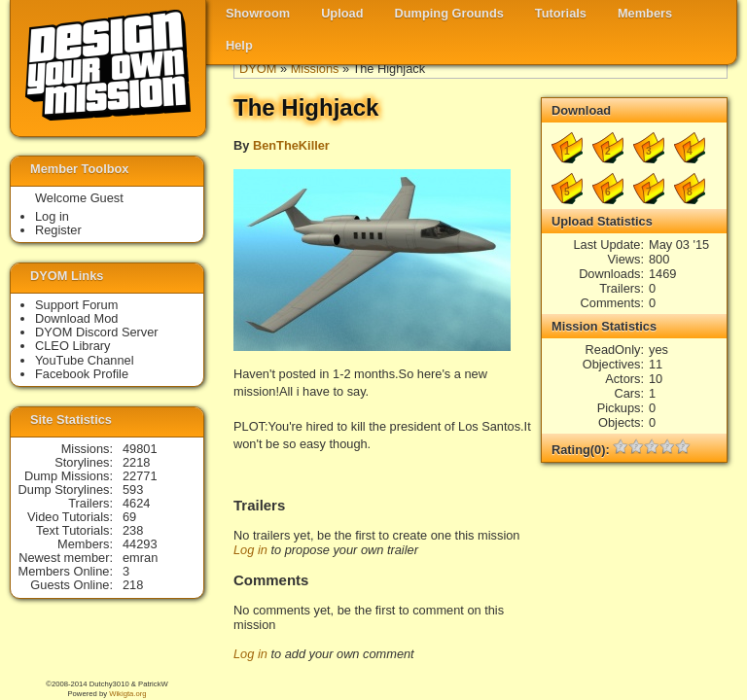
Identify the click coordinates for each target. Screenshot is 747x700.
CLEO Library (73, 346)
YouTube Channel (85, 360)
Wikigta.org (127, 694)
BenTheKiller (291, 145)
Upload (342, 13)
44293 (140, 544)
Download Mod (76, 318)
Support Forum (76, 305)
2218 (136, 462)
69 (129, 517)
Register (58, 230)
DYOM (258, 69)
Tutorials (561, 13)
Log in (250, 550)
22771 (140, 476)
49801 (140, 449)
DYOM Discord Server (97, 332)
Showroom (258, 13)
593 (133, 490)
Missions (315, 69)
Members (645, 13)
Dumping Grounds (449, 13)
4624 (136, 503)
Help (239, 45)
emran (140, 558)
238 (133, 530)
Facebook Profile (82, 374)
